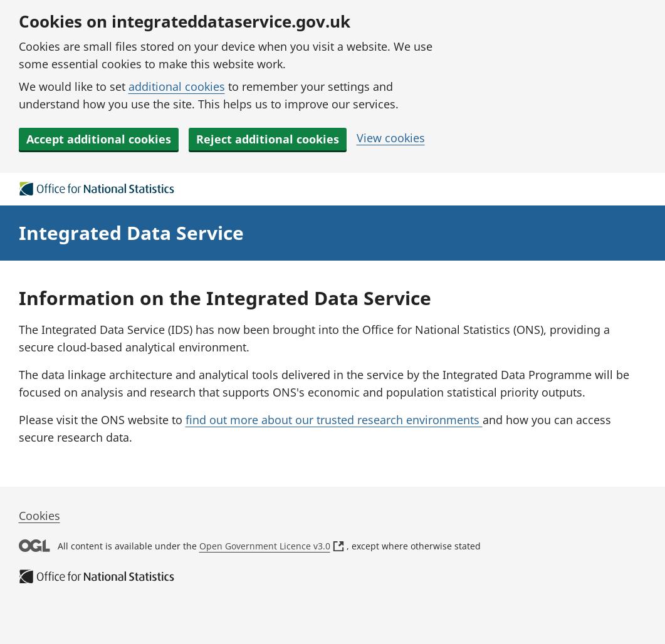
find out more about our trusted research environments (334, 420)
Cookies (39, 516)
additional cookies (177, 86)
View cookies (391, 138)
